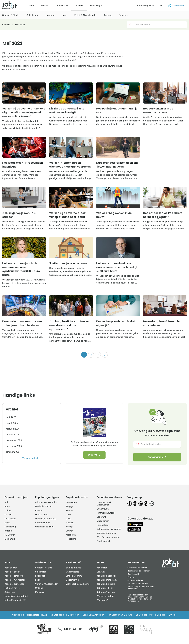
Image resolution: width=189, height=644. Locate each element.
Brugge (69, 506)
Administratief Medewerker (104, 504)
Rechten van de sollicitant (139, 571)
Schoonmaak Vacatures (109, 529)
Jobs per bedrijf (12, 572)
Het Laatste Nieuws (37, 615)
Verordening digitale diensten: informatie (141, 588)
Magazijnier (103, 521)
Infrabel (8, 531)
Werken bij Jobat (105, 596)
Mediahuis (10, 539)
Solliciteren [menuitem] (32, 15)
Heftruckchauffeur (106, 513)
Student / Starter (44, 568)
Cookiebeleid (133, 574)
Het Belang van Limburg (120, 615)
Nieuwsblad (18, 615)
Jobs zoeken (11, 568)
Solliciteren (41, 572)
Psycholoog (103, 525)
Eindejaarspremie (75, 576)
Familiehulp (10, 527)
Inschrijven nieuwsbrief (16, 596)
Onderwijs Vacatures (46, 519)
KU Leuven (10, 535)
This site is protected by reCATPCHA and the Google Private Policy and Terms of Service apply (140, 598)
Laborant (101, 517)
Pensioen (40, 592)
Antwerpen (71, 502)
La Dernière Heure (145, 615)
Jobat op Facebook (106, 576)
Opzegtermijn (73, 580)
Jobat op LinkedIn (106, 584)
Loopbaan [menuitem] (50, 15)
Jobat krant (10, 592)
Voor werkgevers (145, 6)
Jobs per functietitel (15, 580)
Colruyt (8, 510)
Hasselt (70, 523)
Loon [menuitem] (65, 15)
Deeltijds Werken (44, 506)
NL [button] (161, 6)
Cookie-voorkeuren (136, 580)
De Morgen (73, 615)
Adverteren (102, 568)
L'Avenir (172, 615)
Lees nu (92, 455)
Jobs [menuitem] (31, 6)
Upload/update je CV (15, 600)
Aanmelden (176, 6)
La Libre (161, 615)
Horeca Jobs (42, 515)
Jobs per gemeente (14, 584)
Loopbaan (40, 576)
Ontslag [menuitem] (108, 15)
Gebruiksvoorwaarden (137, 568)
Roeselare (71, 539)
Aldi (6, 502)
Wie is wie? (102, 600)
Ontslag (39, 588)
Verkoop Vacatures (106, 533)
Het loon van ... (12, 588)
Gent (68, 519)
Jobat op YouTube (106, 592)
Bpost (7, 506)
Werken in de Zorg (44, 527)
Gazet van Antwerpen (93, 615)
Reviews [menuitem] (45, 6)
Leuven (70, 531)
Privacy (131, 577)
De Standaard (57, 615)
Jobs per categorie (14, 576)
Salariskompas (74, 568)
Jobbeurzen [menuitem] (62, 6)
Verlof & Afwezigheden (47, 584)
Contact (101, 572)
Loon (38, 580)
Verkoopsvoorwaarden (138, 583)
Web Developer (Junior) (108, 537)
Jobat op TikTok (105, 588)
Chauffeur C (103, 509)
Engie (7, 523)
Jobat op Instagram (107, 580)
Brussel (70, 510)
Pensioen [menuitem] (124, 15)
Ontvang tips (155, 457)
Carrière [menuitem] (79, 6)
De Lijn (8, 515)
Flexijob (39, 510)
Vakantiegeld (73, 572)
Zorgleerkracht (104, 541)
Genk (68, 515)
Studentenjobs (43, 523)
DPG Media (10, 519)
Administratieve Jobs (46, 502)
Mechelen (71, 535)
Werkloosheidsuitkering (78, 584)
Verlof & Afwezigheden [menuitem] (86, 15)
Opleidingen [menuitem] (96, 6)
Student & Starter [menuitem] (11, 15)
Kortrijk (69, 527)
